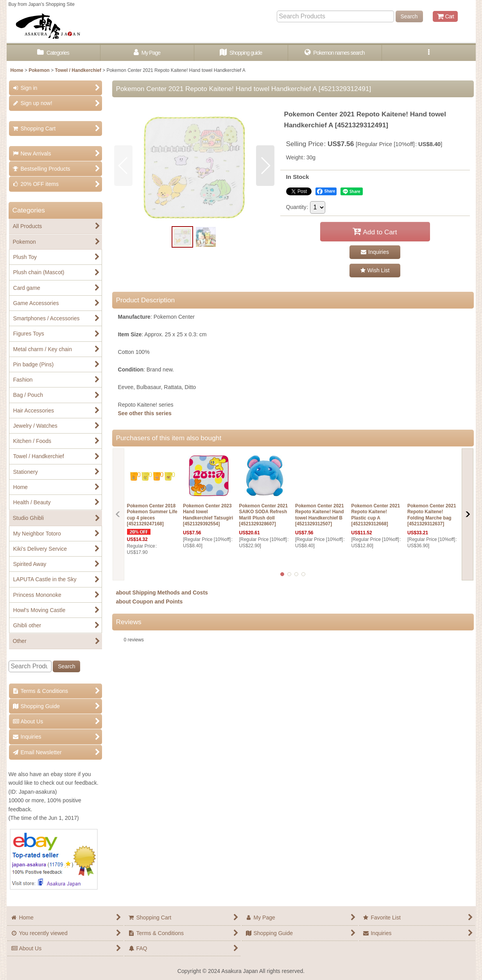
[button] (429, 53)
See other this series (145, 413)
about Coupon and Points (150, 602)
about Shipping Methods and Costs (162, 593)
